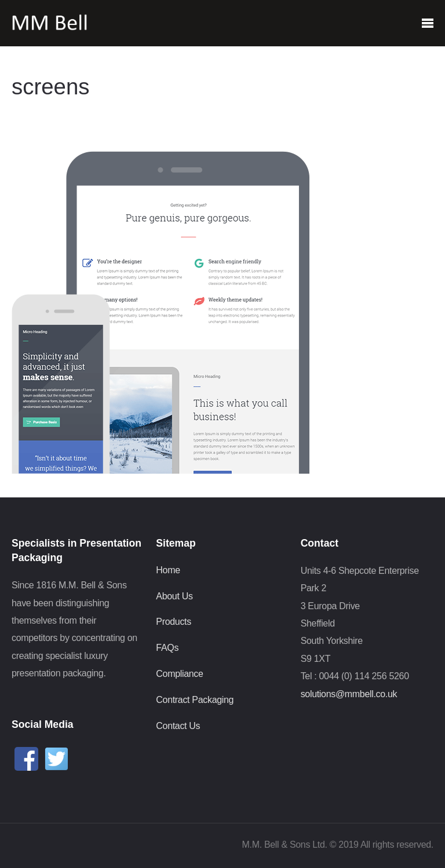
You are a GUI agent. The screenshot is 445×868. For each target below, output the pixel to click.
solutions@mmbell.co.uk (349, 694)
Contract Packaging (195, 700)
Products (174, 622)
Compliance (179, 674)
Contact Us (178, 726)
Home (168, 570)
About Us (174, 596)
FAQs (167, 648)
